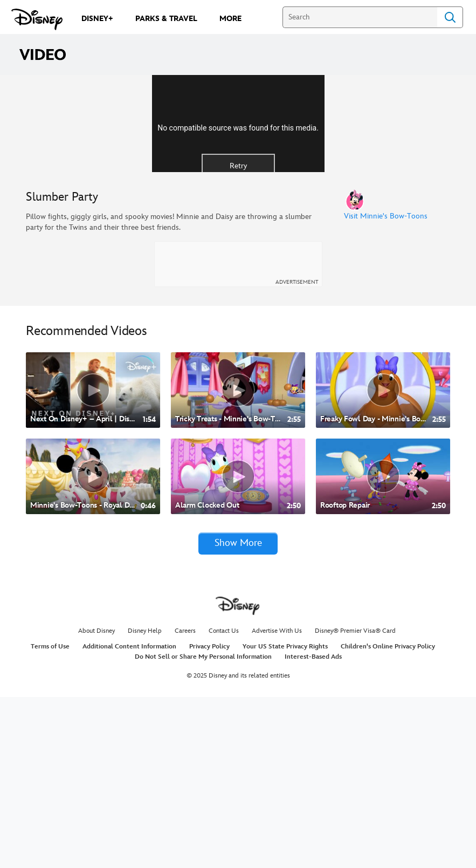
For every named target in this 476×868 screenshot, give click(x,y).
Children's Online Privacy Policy (388, 818)
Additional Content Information (129, 818)
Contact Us (224, 802)
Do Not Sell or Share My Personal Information (203, 828)
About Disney (96, 802)
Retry (238, 251)
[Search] (360, 17)
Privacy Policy (209, 818)
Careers (185, 802)
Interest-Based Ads (313, 828)
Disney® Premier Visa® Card (355, 802)
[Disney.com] (37, 19)
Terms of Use (50, 818)
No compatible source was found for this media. (238, 213)
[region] (238, 209)
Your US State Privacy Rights (285, 818)
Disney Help (145, 802)
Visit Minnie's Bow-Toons (386, 387)
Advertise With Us (277, 802)
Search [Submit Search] (450, 17)
